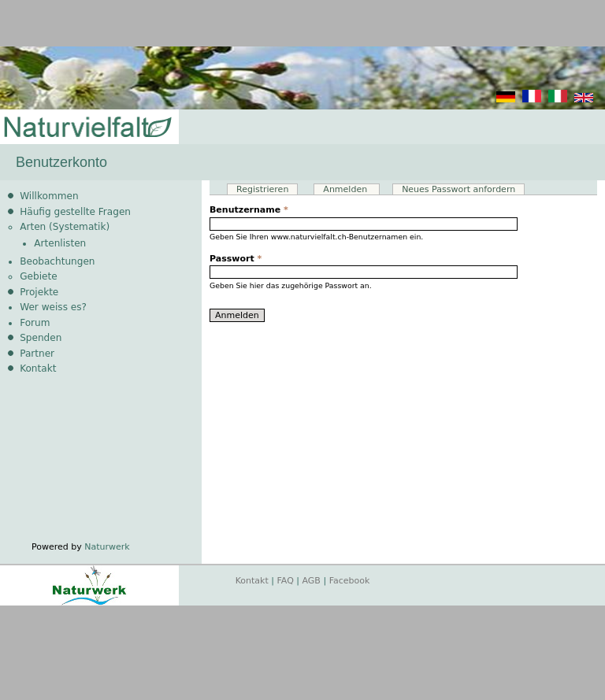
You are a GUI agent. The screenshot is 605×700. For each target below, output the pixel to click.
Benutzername (249, 210)
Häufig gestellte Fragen (75, 212)
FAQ (286, 581)
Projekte (39, 292)
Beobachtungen (57, 261)
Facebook (350, 581)
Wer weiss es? (53, 307)
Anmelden (351, 189)
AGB (312, 581)
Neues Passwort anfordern (458, 189)
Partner (37, 354)
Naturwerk (107, 547)
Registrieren (262, 189)
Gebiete (38, 276)
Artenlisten (60, 243)
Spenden (41, 338)
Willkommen (49, 196)
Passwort (236, 259)
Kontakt (38, 369)
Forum (35, 323)
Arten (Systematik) (65, 227)
